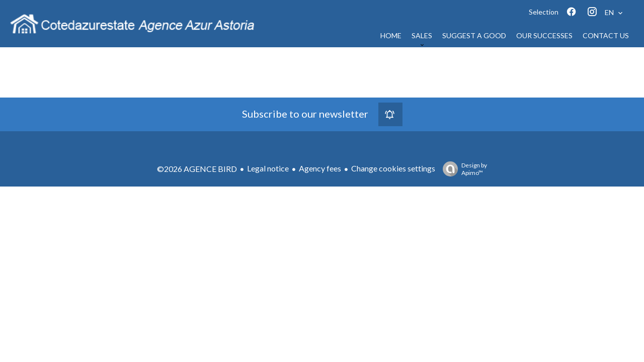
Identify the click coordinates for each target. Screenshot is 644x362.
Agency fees (320, 168)
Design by (462, 169)
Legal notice (268, 168)
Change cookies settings (393, 168)
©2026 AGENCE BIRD (197, 169)
